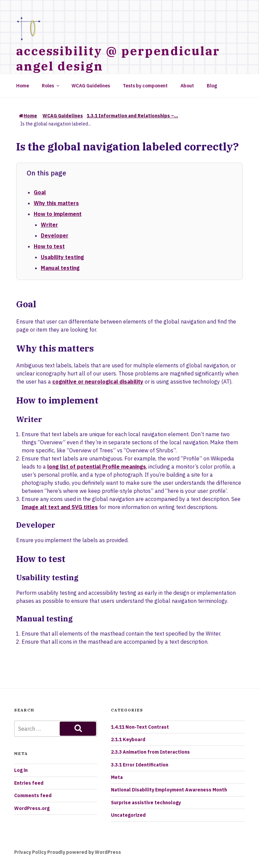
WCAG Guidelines (91, 86)
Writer (49, 225)
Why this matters (56, 203)
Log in (21, 770)
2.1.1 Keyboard (128, 739)
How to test (49, 246)
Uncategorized (128, 815)
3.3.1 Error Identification (140, 765)
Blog (212, 86)
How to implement (58, 214)
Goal (40, 192)
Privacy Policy (30, 852)
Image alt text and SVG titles (60, 507)
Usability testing (62, 257)
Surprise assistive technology (146, 803)
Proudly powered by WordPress (84, 852)
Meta (117, 777)
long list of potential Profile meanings (97, 467)
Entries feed (29, 783)
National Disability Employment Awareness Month (169, 790)
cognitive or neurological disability (98, 382)
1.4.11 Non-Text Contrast (140, 727)
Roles (51, 86)
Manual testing (60, 268)
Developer (55, 235)
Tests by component (145, 86)
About (187, 86)
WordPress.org (32, 808)
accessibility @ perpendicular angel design (118, 58)
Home (23, 86)
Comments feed (33, 795)
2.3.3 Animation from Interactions (150, 752)
